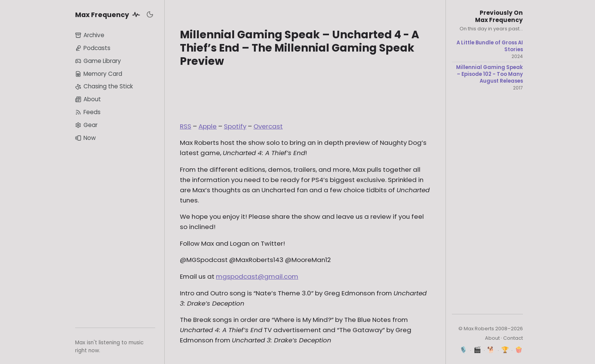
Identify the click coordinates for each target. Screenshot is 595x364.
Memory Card (99, 74)
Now (85, 138)
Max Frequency (109, 14)
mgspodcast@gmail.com (257, 276)
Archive (90, 35)
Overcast (268, 126)
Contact (513, 338)
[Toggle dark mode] (150, 14)
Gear (86, 125)
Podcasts (93, 48)
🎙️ (464, 350)
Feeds (88, 112)
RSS (186, 126)
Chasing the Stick (104, 86)
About (88, 99)
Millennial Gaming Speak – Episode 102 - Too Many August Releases (490, 74)
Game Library (98, 61)
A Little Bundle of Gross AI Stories (490, 46)
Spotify (235, 126)
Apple (208, 126)
